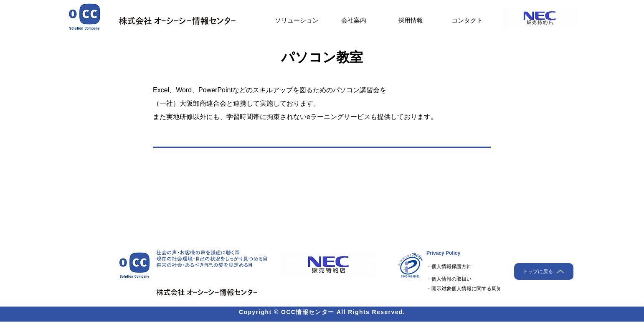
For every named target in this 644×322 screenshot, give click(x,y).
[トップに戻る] (544, 271)
